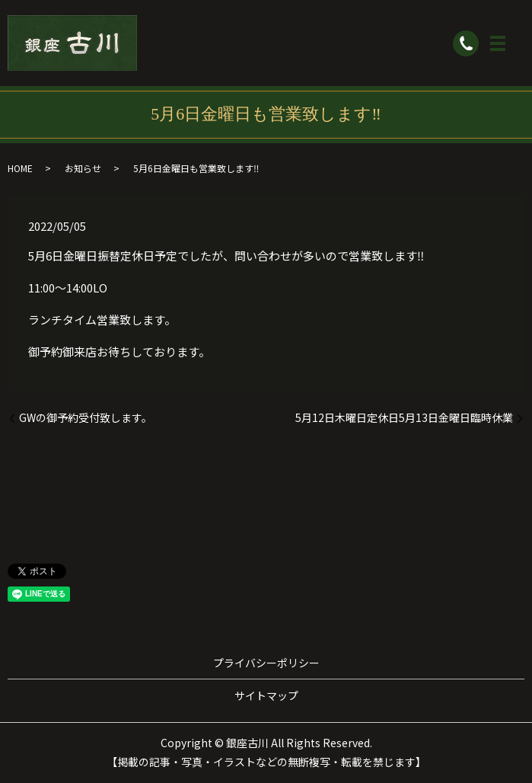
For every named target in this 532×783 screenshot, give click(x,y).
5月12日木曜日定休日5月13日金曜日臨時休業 (404, 418)
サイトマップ (266, 695)
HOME (20, 168)
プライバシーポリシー (266, 663)
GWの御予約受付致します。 (86, 418)
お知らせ (83, 168)
